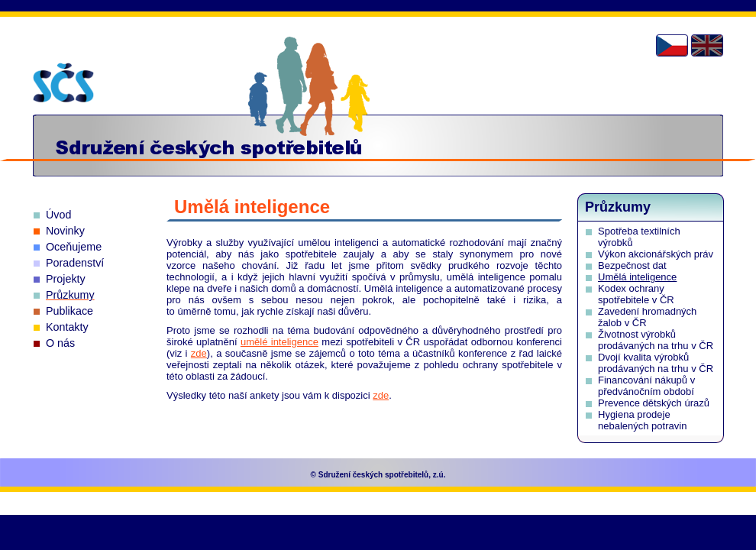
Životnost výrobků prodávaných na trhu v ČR (656, 340)
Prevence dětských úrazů (654, 403)
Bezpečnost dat (632, 265)
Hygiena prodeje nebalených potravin (642, 420)
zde (199, 353)
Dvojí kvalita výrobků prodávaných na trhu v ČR (656, 363)
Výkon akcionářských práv (656, 254)
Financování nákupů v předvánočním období (646, 386)
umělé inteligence (279, 342)
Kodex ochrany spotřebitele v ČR (636, 294)
